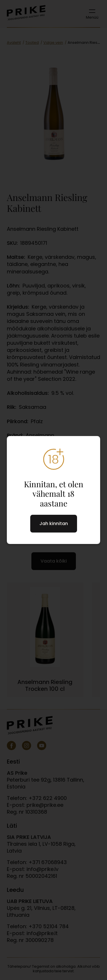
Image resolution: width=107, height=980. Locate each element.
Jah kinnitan (54, 523)
